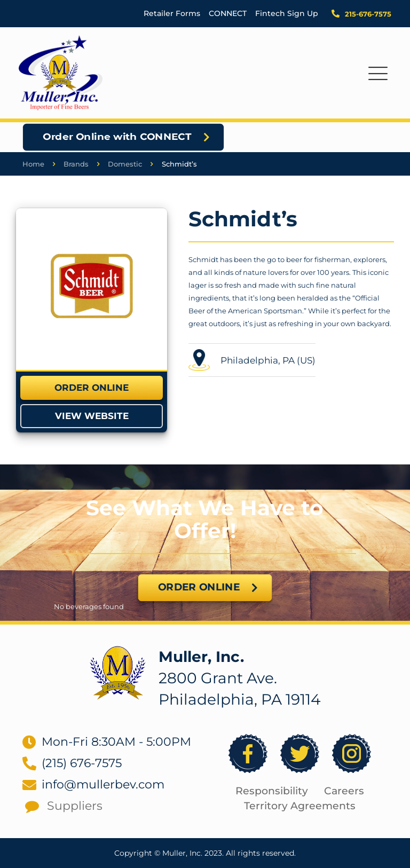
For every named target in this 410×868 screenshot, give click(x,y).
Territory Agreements (300, 806)
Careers (344, 791)
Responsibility (272, 791)
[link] (92, 289)
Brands (76, 164)
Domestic (125, 164)
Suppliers (75, 806)
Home (33, 164)
